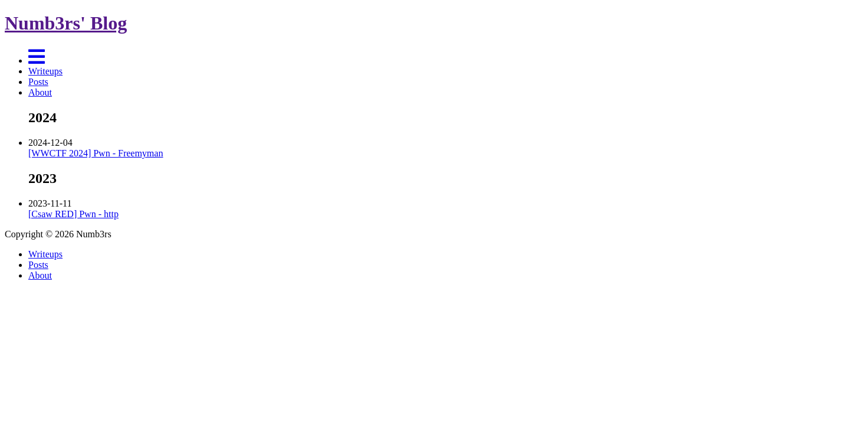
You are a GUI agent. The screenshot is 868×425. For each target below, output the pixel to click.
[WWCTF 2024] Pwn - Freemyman (96, 153)
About (40, 92)
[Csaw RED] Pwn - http (73, 214)
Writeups (45, 71)
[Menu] (37, 61)
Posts (38, 82)
